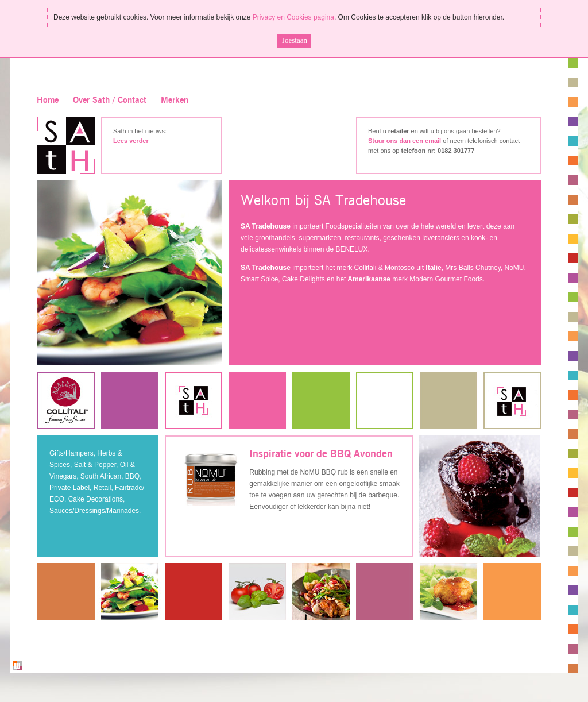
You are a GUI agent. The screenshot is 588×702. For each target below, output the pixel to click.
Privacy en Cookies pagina (293, 17)
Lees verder (131, 141)
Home (48, 100)
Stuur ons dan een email (405, 141)
